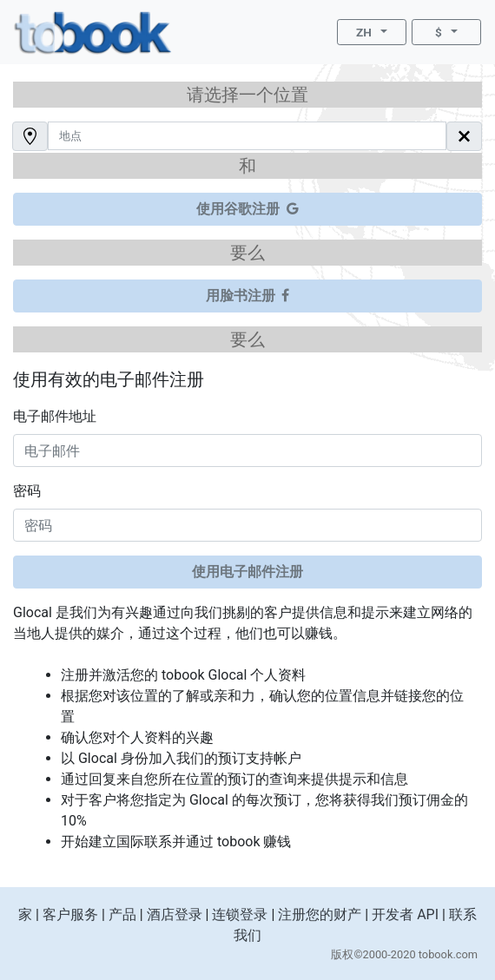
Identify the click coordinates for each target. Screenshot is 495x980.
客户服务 (70, 914)
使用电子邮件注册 (247, 572)
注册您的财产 (320, 914)
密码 (27, 491)
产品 (122, 914)
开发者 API (405, 914)
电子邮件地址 (55, 416)
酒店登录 (175, 914)
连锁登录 (240, 914)
